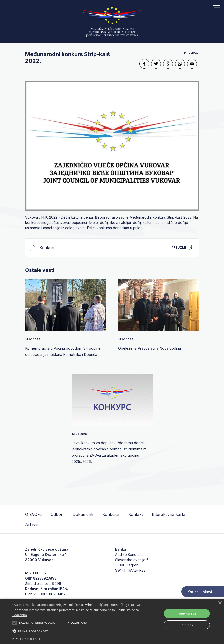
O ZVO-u (33, 514)
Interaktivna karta (169, 514)
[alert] (112, 621)
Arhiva (31, 524)
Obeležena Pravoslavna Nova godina (153, 348)
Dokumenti (83, 514)
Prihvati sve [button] (187, 613)
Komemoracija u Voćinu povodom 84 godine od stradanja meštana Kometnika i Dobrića (63, 354)
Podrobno (20, 615)
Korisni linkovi (200, 592)
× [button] (220, 603)
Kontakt (136, 514)
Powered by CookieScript (27, 639)
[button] (77, 631)
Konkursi (111, 514)
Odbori (57, 514)
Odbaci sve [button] (187, 625)
